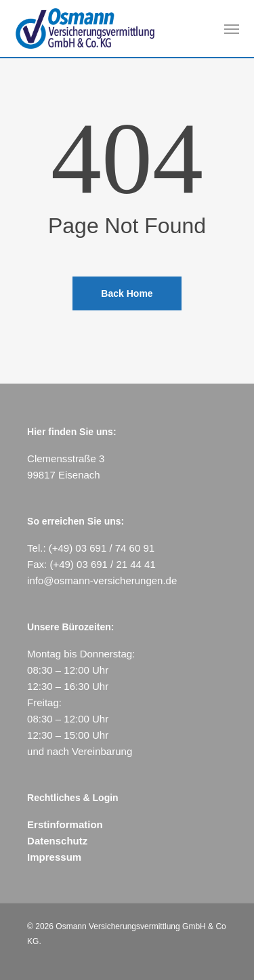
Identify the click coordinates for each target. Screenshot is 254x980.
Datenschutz (57, 841)
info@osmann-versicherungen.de (102, 580)
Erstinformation (65, 824)
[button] (232, 28)
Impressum (54, 857)
